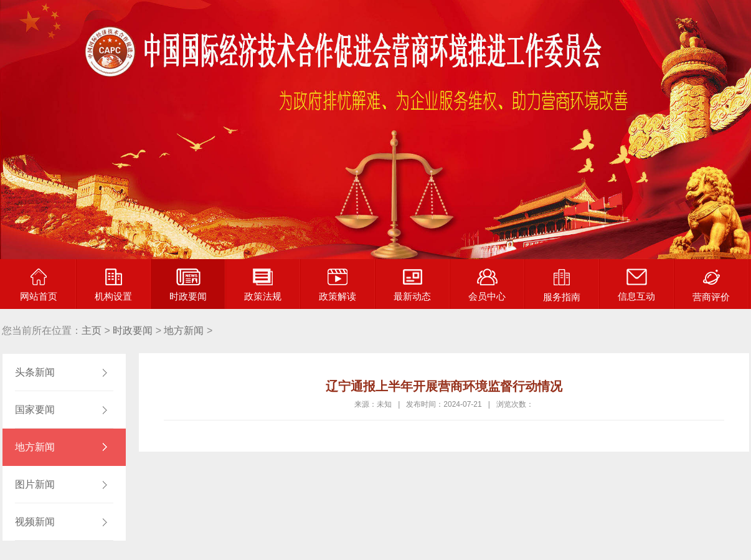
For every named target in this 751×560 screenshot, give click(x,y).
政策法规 (263, 285)
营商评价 (711, 285)
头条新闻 (35, 372)
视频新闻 (35, 522)
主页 (92, 330)
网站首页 (39, 285)
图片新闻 (35, 484)
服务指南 (562, 285)
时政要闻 (188, 285)
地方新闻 (184, 330)
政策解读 (338, 285)
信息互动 (636, 285)
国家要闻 (35, 410)
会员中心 (487, 285)
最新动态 (412, 285)
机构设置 (113, 285)
